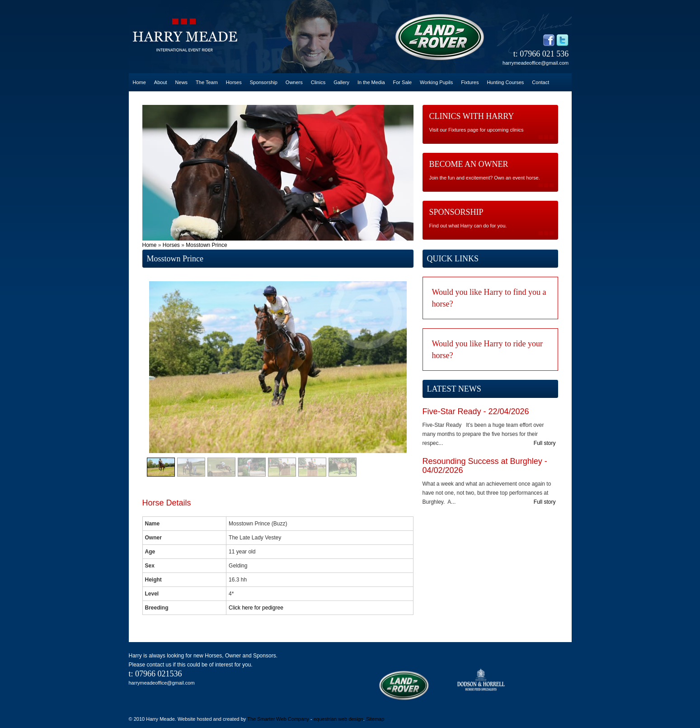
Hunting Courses (505, 82)
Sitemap (375, 719)
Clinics (318, 82)
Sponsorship (264, 82)
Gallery (341, 82)
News (182, 82)
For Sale (403, 82)
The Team (207, 82)
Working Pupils (436, 82)
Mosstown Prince (206, 245)
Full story (545, 443)
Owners (294, 82)
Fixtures (470, 82)
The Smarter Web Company (278, 719)
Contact (540, 82)
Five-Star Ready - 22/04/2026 (476, 411)
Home (139, 82)
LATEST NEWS (454, 389)
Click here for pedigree (256, 608)
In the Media (371, 82)
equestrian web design (338, 719)
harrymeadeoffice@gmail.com (536, 63)
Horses (234, 82)
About (161, 82)
